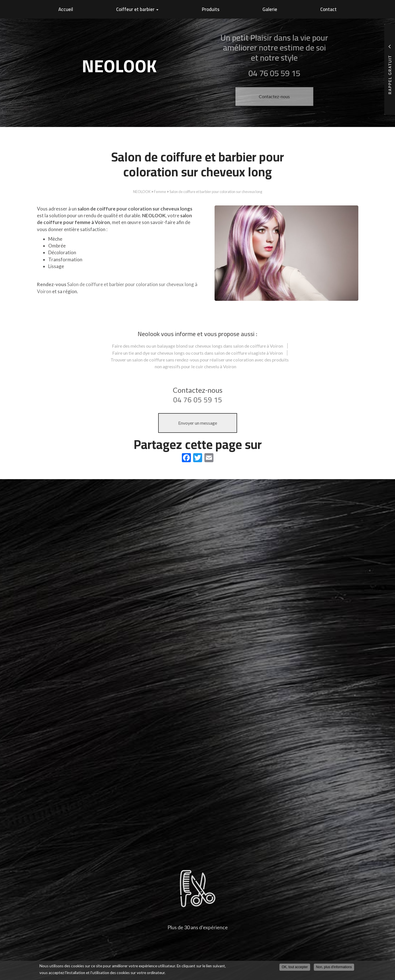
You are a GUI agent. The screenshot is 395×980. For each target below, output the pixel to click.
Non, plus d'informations (334, 967)
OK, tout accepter (295, 967)
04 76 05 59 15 (198, 400)
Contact (328, 9)
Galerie (270, 9)
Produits (211, 9)
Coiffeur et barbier (137, 9)
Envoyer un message (198, 423)
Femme (160, 192)
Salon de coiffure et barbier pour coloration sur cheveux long (216, 192)
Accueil (66, 9)
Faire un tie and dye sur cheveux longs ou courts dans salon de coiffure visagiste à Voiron (197, 353)
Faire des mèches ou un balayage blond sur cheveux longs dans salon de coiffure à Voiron (197, 346)
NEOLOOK (142, 192)
